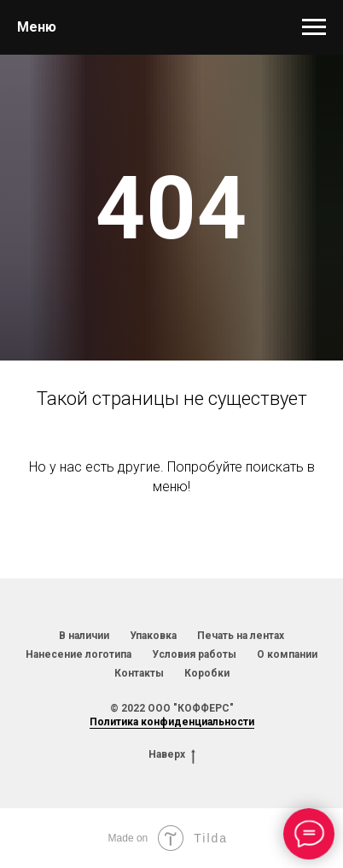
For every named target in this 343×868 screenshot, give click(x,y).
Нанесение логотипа (78, 654)
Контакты (139, 673)
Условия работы (194, 654)
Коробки (207, 673)
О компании (287, 654)
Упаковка (153, 636)
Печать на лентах (241, 636)
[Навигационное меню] (314, 27)
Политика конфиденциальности (172, 722)
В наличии (84, 636)
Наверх (172, 755)
